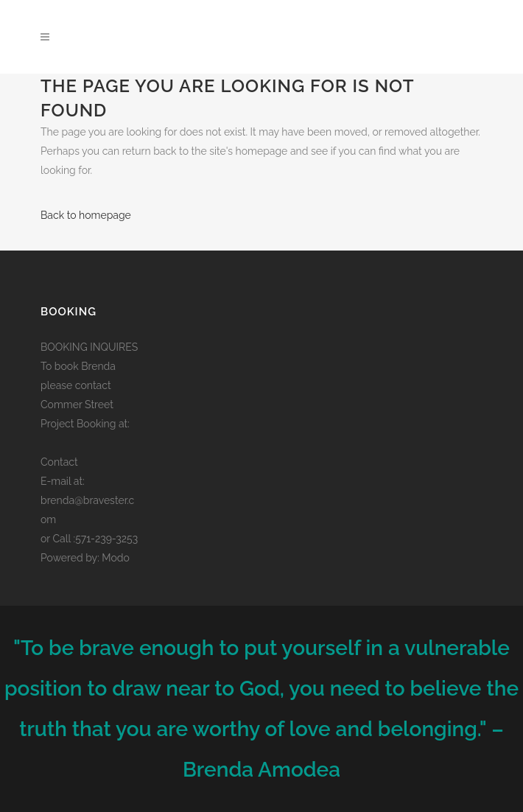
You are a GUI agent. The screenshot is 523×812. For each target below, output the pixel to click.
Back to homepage (86, 215)
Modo (116, 558)
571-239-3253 (106, 539)
